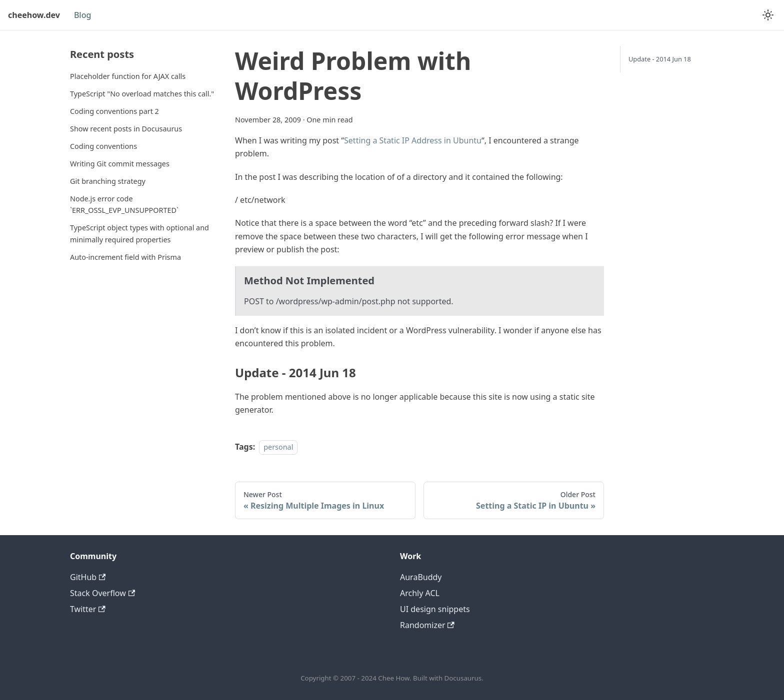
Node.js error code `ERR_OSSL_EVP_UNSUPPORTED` (124, 205)
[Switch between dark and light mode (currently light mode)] (768, 15)
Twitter (88, 609)
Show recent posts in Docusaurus (126, 129)
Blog (82, 15)
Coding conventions (103, 146)
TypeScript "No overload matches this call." (142, 94)
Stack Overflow (102, 593)
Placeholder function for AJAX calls (128, 76)
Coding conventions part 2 (114, 111)
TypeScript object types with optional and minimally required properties (139, 234)
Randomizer (427, 625)
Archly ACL (420, 593)
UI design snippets (435, 609)
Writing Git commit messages (120, 164)
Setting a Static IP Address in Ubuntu (413, 140)
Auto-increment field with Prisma (125, 257)
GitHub (88, 577)
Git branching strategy (108, 181)
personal (278, 447)
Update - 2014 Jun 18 (660, 59)
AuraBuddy (421, 577)
